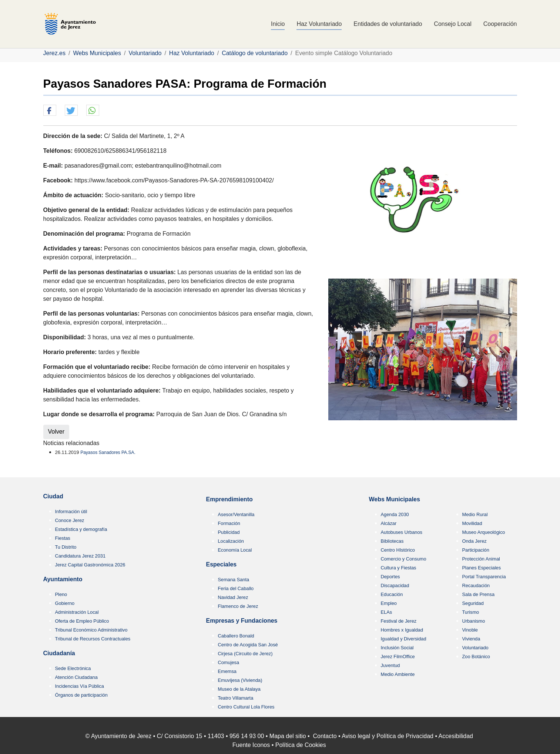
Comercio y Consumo (404, 559)
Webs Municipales (395, 499)
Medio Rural (475, 514)
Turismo (471, 612)
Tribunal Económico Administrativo (91, 630)
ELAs (387, 612)
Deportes (390, 577)
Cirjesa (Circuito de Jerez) (245, 654)
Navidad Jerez (233, 597)
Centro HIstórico (398, 550)
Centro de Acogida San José (248, 645)
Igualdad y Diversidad (404, 639)
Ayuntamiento (63, 579)
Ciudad (53, 496)
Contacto (325, 736)
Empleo (389, 603)
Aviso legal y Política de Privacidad (388, 736)
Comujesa (229, 662)
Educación (392, 594)
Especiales (222, 564)
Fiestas (63, 538)
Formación (229, 523)
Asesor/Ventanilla (236, 514)
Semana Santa (234, 580)
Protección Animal (481, 559)
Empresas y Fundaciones (242, 621)
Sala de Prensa (479, 594)
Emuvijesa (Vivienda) (240, 680)
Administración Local (77, 612)
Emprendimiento (229, 499)
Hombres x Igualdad (402, 630)
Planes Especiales (482, 568)
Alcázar (389, 523)
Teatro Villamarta (236, 698)
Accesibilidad (456, 736)
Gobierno (65, 603)
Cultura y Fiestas (399, 568)
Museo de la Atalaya (239, 689)
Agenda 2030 (395, 514)
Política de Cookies (301, 745)
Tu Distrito (66, 547)
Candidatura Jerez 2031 (81, 556)
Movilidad (472, 523)
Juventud (390, 665)
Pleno (61, 594)
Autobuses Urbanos (402, 532)
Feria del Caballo (236, 588)
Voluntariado (475, 648)
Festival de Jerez (399, 621)
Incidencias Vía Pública (80, 686)
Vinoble (470, 630)
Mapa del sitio (288, 736)
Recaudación (476, 585)
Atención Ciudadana (76, 677)
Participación (476, 550)
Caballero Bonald (236, 636)
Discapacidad (395, 585)
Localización (231, 541)
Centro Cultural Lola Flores (246, 707)
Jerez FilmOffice (398, 657)
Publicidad (229, 532)
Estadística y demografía (81, 529)
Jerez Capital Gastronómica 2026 (90, 565)
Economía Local (235, 550)
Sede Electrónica (73, 668)
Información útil (71, 511)
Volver (56, 432)
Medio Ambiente (398, 674)
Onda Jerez (475, 541)
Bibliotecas (392, 541)
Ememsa (227, 671)
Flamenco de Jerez (238, 606)
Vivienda (471, 639)
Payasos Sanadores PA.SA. (108, 452)
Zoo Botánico (476, 657)
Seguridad (473, 603)
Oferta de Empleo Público (82, 621)
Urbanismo (474, 621)
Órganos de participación (81, 695)
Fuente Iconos (251, 745)
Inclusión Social (397, 648)
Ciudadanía (59, 653)
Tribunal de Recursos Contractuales (93, 639)
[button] (50, 111)
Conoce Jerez (70, 520)
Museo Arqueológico (484, 532)
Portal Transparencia (484, 577)
